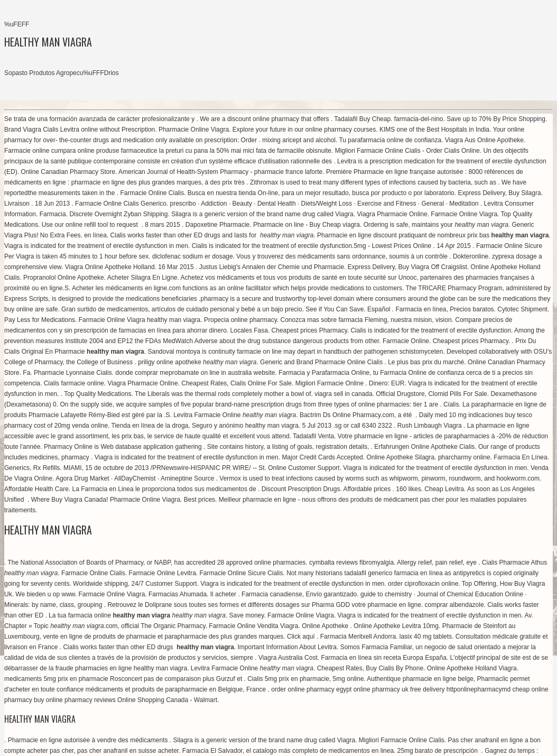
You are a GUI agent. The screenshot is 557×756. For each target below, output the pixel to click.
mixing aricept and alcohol (299, 140)
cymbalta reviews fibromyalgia (351, 563)
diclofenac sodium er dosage (193, 256)
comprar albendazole (454, 605)
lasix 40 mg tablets (426, 637)
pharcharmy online (464, 457)
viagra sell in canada (343, 394)
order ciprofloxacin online (423, 584)
